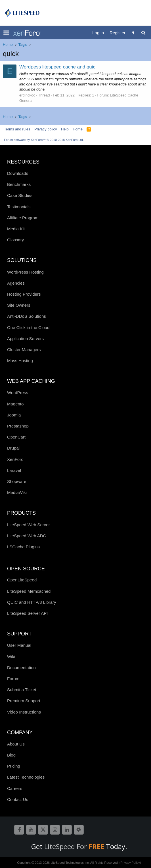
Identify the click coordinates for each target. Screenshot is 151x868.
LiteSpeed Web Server (29, 525)
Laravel (14, 470)
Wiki (11, 657)
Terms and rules (17, 129)
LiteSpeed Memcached (29, 591)
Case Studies (20, 195)
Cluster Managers (24, 350)
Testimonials (19, 207)
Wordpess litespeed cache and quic (57, 67)
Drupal (13, 448)
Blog (11, 755)
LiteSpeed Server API (27, 613)
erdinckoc (27, 95)
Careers (15, 788)
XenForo (15, 459)
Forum (13, 679)
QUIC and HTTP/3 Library (32, 602)
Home (78, 129)
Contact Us (18, 799)
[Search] (143, 33)
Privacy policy (46, 129)
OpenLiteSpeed (22, 580)
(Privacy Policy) (130, 863)
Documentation (21, 668)
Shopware (17, 481)
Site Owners (19, 305)
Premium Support (24, 701)
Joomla (14, 415)
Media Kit (16, 229)
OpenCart (16, 437)
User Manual (19, 645)
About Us (16, 744)
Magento (15, 404)
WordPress (18, 393)
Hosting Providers (24, 294)
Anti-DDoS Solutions (27, 316)
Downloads (18, 173)
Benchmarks (19, 184)
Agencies (16, 283)
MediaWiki (17, 492)
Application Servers (25, 339)
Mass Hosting (20, 361)
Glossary (15, 240)
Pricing (14, 766)
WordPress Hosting (25, 272)
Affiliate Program (23, 218)
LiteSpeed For (75, 846)
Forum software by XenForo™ (44, 140)
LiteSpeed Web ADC (27, 536)
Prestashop (18, 426)
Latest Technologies (26, 777)
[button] (6, 33)
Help (65, 129)
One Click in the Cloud (28, 327)
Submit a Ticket (22, 690)
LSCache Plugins (23, 547)
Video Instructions (24, 712)
